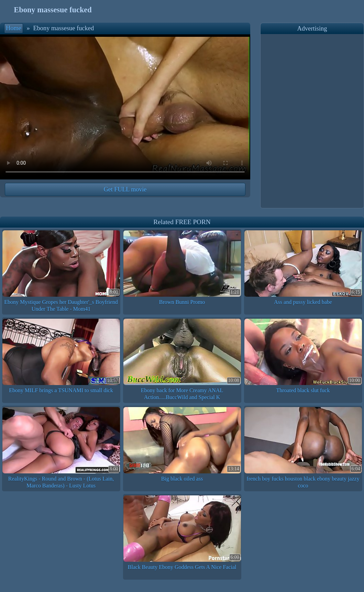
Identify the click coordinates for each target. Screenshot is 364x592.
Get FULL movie (125, 189)
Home (14, 28)
